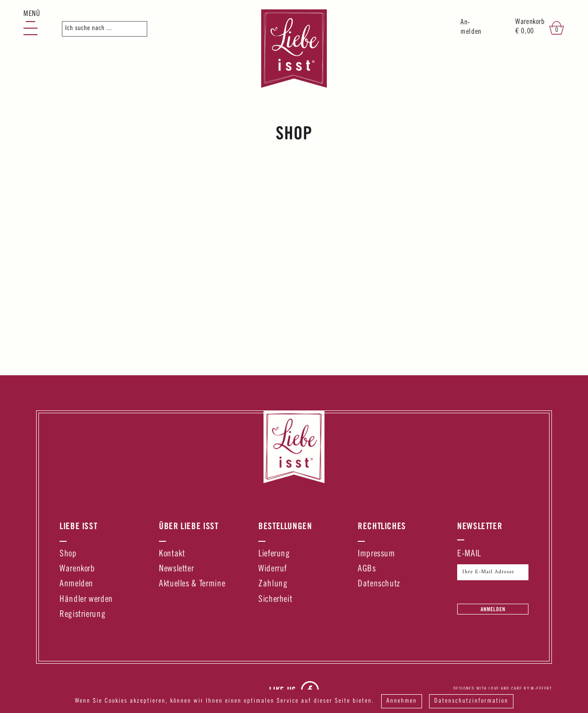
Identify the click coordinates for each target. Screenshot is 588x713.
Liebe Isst (78, 526)
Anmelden (76, 584)
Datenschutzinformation (471, 701)
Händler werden (86, 600)
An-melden (471, 27)
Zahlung (273, 584)
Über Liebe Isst (189, 526)
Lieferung (274, 554)
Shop (68, 554)
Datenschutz (379, 584)
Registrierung (83, 615)
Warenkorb (77, 569)
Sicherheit (275, 600)
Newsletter (176, 569)
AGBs (367, 569)
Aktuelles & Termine (192, 584)
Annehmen (402, 701)
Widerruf (273, 569)
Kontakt (172, 554)
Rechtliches (382, 526)
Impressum (377, 554)
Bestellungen (285, 526)
